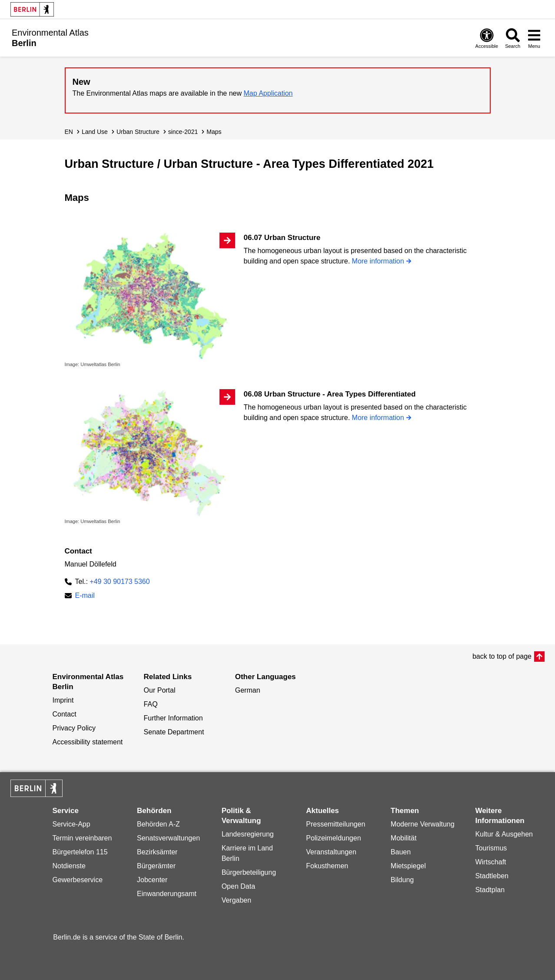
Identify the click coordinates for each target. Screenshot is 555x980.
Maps (214, 132)
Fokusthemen (327, 866)
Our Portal (160, 690)
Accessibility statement (87, 742)
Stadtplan (490, 890)
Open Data (238, 886)
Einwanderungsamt (167, 894)
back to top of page (502, 656)
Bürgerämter (156, 866)
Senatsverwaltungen (168, 838)
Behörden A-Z (158, 824)
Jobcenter (152, 880)
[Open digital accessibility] (487, 38)
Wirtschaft (490, 862)
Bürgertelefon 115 (80, 852)
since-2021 (183, 132)
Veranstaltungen (331, 852)
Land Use (95, 132)
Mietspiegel (408, 866)
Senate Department (174, 732)
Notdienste (69, 866)
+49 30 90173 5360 (120, 582)
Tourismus (491, 848)
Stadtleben (492, 876)
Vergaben (237, 900)
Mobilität (404, 838)
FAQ (151, 704)
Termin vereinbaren (82, 838)
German (248, 690)
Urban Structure (138, 132)
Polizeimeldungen (333, 838)
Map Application (268, 93)
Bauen (401, 852)
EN (69, 132)
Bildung (402, 880)
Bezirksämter (157, 852)
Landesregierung (248, 834)
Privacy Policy (74, 728)
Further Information (173, 718)
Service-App (71, 824)
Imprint (63, 700)
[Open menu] (534, 38)
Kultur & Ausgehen (504, 834)
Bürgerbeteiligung (249, 872)
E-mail (85, 596)
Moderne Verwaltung (423, 824)
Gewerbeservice (77, 880)
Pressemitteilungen (336, 824)
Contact (64, 714)
